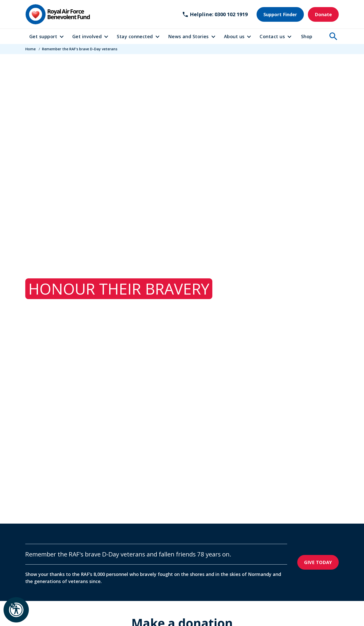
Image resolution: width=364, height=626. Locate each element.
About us (234, 36)
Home (30, 49)
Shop (307, 36)
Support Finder (280, 14)
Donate (323, 14)
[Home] (58, 14)
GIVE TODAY (318, 562)
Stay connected (135, 36)
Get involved (87, 36)
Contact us (272, 36)
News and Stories (188, 36)
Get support (43, 36)
